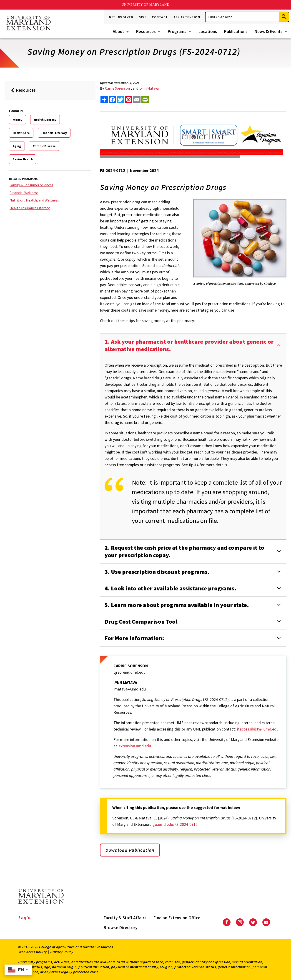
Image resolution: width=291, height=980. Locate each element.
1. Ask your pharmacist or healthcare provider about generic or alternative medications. (189, 345)
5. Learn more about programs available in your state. (177, 605)
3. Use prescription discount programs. (157, 572)
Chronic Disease (44, 146)
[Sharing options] (104, 100)
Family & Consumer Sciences (31, 185)
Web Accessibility (33, 952)
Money (18, 120)
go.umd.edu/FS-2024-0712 (175, 824)
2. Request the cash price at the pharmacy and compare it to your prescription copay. (184, 551)
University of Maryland (146, 5)
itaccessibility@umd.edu (258, 729)
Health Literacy (45, 120)
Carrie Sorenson (117, 88)
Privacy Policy (62, 952)
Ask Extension (187, 17)
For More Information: (134, 638)
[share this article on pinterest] (129, 100)
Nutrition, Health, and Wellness (34, 200)
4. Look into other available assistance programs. (171, 588)
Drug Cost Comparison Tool (141, 621)
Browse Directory (120, 927)
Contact (160, 17)
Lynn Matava (149, 88)
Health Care (21, 133)
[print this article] (145, 100)
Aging (17, 146)
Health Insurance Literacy (30, 208)
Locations (208, 31)
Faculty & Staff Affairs (125, 918)
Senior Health (23, 159)
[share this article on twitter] (120, 100)
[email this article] (137, 100)
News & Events (268, 31)
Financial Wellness (24, 193)
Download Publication (130, 850)
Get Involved (121, 17)
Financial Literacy (54, 133)
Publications (236, 31)
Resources (146, 31)
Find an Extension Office (177, 918)
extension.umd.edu (135, 746)
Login (25, 918)
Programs (177, 31)
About (118, 31)
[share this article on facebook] (112, 100)
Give (143, 17)
